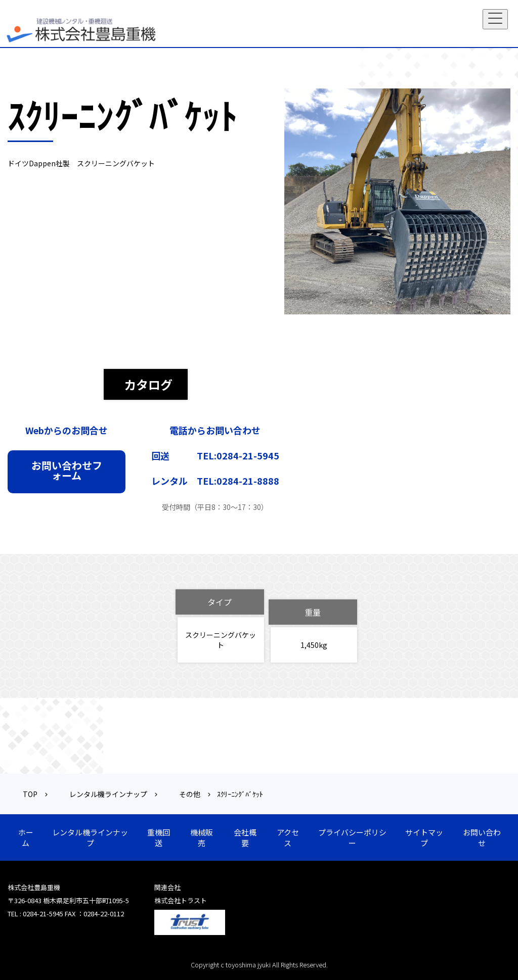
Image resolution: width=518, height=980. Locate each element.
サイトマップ (424, 837)
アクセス (288, 837)
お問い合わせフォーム (67, 470)
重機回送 (159, 837)
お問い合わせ (482, 837)
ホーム (26, 837)
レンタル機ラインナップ (108, 794)
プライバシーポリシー (352, 837)
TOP (30, 794)
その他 (190, 794)
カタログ (148, 384)
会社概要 (245, 837)
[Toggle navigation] (495, 19)
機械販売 (202, 837)
